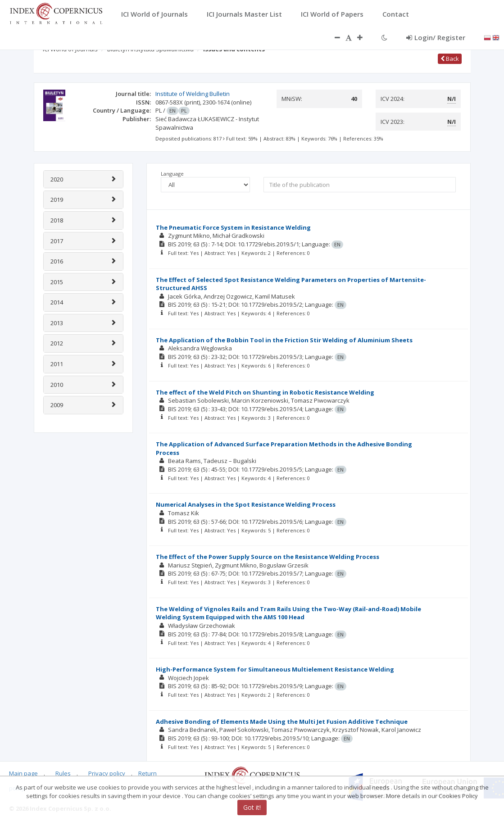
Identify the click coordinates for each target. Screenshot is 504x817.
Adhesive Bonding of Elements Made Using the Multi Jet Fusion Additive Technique (282, 722)
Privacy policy (107, 773)
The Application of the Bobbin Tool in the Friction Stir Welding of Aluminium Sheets (284, 340)
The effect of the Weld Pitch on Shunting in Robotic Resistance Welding (265, 392)
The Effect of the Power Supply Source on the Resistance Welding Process (268, 557)
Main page (23, 773)
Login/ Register (436, 37)
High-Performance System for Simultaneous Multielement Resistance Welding (275, 669)
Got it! (252, 807)
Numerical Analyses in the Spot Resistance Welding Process (246, 504)
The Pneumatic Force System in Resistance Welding (233, 227)
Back (450, 59)
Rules (63, 773)
